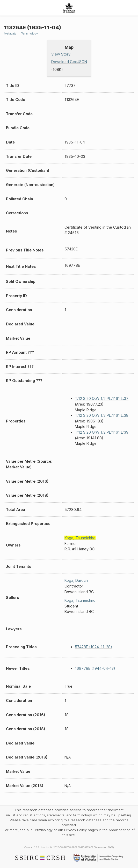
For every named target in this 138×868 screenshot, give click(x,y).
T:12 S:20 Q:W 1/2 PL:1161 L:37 (102, 398)
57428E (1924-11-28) (93, 647)
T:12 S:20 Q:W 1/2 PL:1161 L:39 (102, 432)
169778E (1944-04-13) (95, 668)
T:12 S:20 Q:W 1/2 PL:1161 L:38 (102, 415)
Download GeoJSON (69, 62)
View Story (61, 54)
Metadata (10, 33)
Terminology (29, 33)
